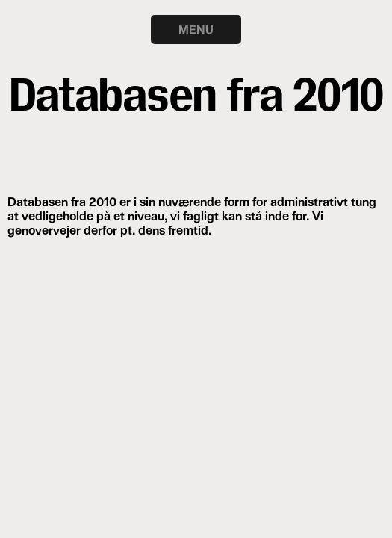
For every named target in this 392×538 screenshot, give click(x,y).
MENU (196, 29)
